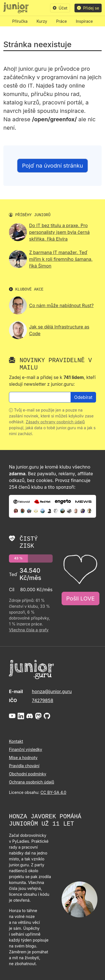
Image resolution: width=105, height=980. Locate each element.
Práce (62, 21)
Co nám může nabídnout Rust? (61, 305)
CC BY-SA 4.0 (53, 792)
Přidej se (88, 8)
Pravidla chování (24, 766)
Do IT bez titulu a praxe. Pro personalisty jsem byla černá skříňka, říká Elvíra (59, 232)
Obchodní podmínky (28, 774)
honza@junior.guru (52, 691)
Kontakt (16, 741)
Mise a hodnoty (23, 758)
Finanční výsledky (25, 749)
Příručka (20, 21)
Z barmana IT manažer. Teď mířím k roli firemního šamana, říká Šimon (61, 259)
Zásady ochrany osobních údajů (55, 422)
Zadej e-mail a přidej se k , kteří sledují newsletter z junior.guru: (52, 381)
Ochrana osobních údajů (32, 782)
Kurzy (42, 21)
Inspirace (84, 21)
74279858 (43, 700)
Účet (60, 8)
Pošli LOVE (81, 598)
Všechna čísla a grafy (29, 630)
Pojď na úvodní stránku (53, 166)
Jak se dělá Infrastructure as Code (59, 330)
